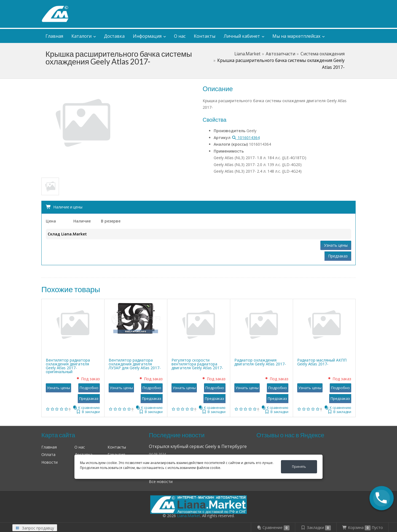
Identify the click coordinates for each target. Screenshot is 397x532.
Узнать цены (336, 245)
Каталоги (81, 36)
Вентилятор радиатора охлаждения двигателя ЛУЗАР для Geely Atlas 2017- (135, 364)
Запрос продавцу (35, 528)
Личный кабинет (320, 5)
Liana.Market (247, 54)
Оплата (48, 454)
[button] (382, 498)
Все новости (161, 481)
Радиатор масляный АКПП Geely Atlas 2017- (322, 362)
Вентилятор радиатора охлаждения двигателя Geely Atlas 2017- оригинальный (68, 366)
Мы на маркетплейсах (296, 36)
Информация (147, 36)
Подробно (89, 388)
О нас (180, 36)
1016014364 (246, 138)
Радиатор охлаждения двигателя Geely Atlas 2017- (260, 362)
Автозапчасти (281, 54)
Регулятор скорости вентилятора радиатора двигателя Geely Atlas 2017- (197, 364)
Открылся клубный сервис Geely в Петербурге (198, 446)
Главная (54, 36)
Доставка (114, 36)
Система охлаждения (323, 54)
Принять (299, 467)
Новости (49, 462)
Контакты (205, 36)
